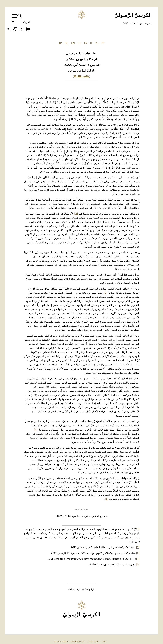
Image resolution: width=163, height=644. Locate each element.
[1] (40, 107)
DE (67, 43)
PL (97, 43)
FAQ (104, 642)
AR (60, 43)
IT (91, 43)
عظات (133, 23)
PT (103, 43)
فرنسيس (144, 23)
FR (86, 43)
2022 (126, 23)
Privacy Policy (61, 642)
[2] (76, 214)
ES (79, 43)
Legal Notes (94, 642)
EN (73, 43)
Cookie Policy (78, 642)
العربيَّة (23, 23)
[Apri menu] (14, 16)
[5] (107, 499)
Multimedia (81, 76)
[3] (106, 293)
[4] (36, 430)
